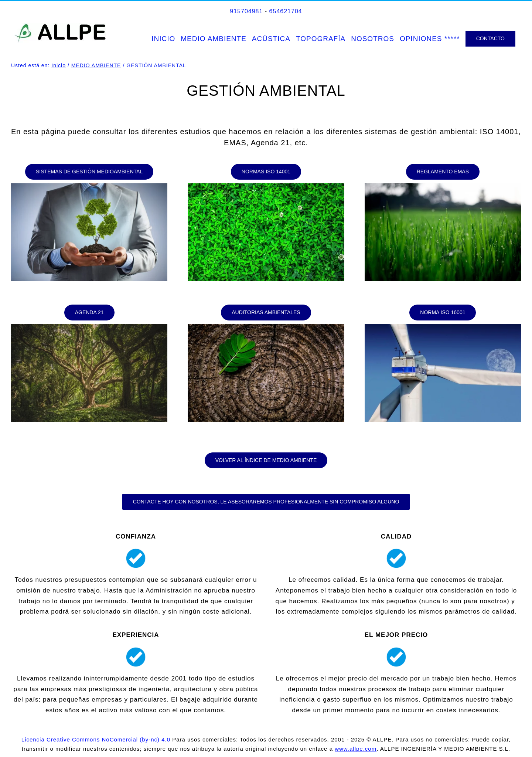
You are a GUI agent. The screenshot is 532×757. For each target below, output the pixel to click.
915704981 (246, 11)
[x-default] (89, 186)
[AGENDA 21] (89, 313)
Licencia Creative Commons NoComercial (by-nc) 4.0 (96, 739)
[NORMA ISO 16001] (443, 313)
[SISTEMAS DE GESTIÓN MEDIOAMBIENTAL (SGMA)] (89, 172)
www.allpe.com (356, 749)
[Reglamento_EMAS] (443, 186)
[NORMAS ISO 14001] (266, 172)
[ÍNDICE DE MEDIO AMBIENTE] (266, 460)
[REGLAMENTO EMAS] (443, 172)
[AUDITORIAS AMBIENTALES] (266, 313)
